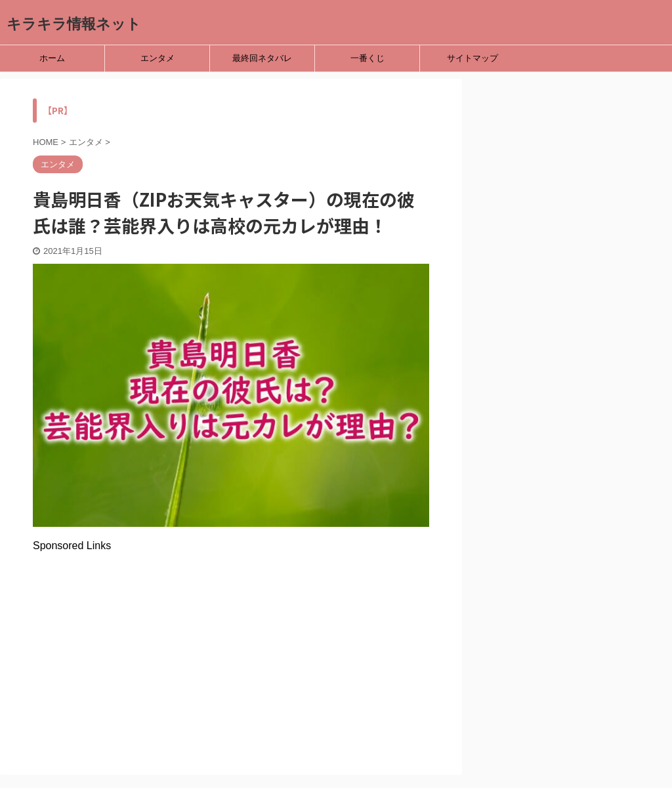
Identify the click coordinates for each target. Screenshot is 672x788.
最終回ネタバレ (262, 58)
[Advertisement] (231, 644)
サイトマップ (472, 58)
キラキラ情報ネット (74, 24)
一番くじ (367, 58)
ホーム (52, 58)
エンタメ (157, 58)
